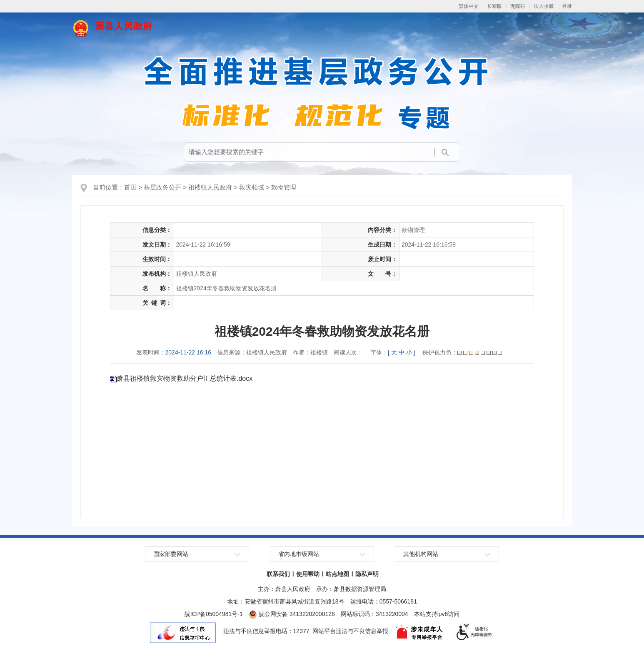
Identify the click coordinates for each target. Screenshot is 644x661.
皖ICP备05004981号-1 (214, 614)
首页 (130, 187)
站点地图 (337, 574)
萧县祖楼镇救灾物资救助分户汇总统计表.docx (185, 378)
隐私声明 (367, 574)
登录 (567, 6)
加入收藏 (544, 6)
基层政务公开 (162, 187)
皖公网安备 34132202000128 (292, 614)
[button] (494, 6)
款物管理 (284, 187)
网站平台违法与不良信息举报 (350, 631)
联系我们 (278, 574)
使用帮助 (308, 574)
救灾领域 (252, 187)
